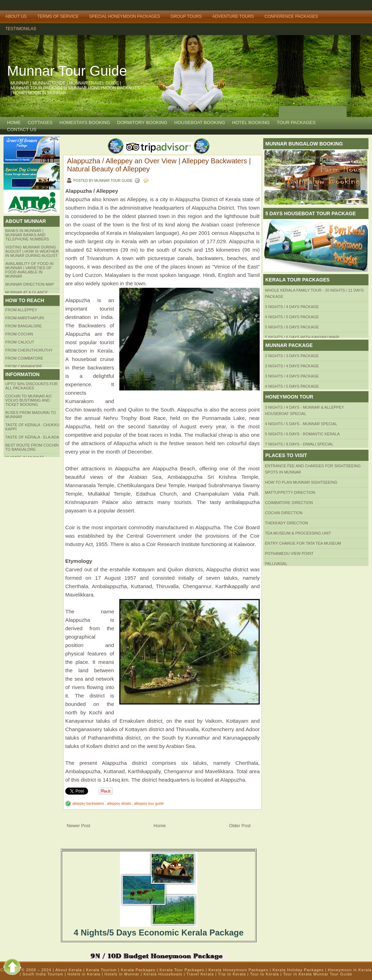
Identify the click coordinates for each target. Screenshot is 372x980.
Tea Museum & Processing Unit (298, 533)
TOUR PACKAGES (296, 122)
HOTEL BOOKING (251, 122)
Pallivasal (276, 564)
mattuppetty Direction (290, 492)
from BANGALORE (24, 326)
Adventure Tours (233, 16)
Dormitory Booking (142, 122)
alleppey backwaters (89, 804)
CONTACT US (22, 130)
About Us (16, 16)
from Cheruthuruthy (29, 350)
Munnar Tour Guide (67, 71)
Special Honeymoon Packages (125, 16)
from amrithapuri (25, 318)
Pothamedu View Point (289, 553)
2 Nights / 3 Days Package (292, 356)
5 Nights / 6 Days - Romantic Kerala (302, 434)
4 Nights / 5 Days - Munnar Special (301, 424)
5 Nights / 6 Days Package (292, 327)
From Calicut (20, 342)
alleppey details (120, 804)
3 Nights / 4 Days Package (292, 307)
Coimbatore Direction (289, 503)
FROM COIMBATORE (24, 358)
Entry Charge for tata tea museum (303, 543)
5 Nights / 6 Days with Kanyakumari (302, 337)
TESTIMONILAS (21, 29)
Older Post (240, 826)
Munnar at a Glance (26, 292)
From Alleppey (21, 310)
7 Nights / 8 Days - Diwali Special (299, 444)
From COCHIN (19, 334)
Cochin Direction (284, 513)
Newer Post (78, 826)
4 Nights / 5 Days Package (292, 317)
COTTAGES (40, 122)
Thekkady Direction (287, 523)
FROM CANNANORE (24, 366)
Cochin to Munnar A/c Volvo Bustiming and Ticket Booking (29, 400)
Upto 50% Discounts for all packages (32, 386)
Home (14, 122)
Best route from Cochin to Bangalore (32, 447)
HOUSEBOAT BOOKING (200, 122)
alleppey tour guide (149, 804)
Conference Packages (291, 16)
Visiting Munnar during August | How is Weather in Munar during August (32, 251)
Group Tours (186, 16)
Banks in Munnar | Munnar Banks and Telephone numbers (27, 235)
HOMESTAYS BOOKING (85, 122)
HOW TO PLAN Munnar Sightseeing (301, 482)
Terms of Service (58, 16)
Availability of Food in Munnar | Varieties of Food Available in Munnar (29, 270)
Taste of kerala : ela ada (32, 437)
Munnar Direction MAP (30, 284)
